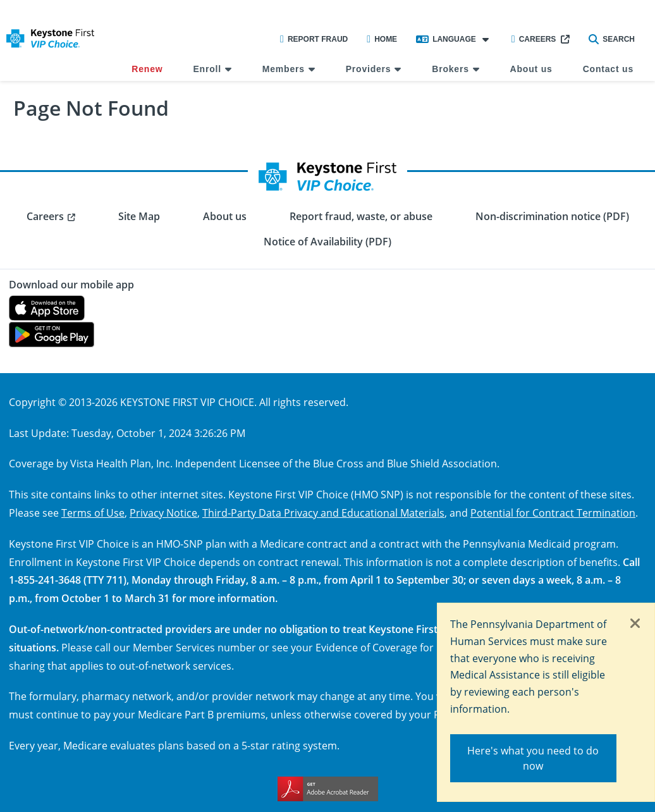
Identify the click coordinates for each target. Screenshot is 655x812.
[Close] (635, 624)
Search (612, 39)
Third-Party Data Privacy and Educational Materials (323, 513)
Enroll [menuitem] (207, 69)
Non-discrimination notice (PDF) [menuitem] (552, 216)
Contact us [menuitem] (608, 69)
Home (382, 39)
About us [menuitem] (531, 69)
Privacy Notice (163, 513)
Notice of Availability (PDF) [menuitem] (327, 242)
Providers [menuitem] (369, 69)
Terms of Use (93, 513)
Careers (534, 39)
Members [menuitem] (284, 69)
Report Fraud (314, 39)
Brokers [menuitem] (450, 69)
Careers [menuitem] (45, 216)
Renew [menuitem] (147, 69)
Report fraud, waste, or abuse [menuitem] (361, 216)
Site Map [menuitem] (139, 216)
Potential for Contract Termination (553, 513)
